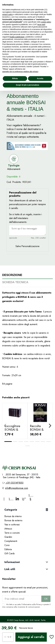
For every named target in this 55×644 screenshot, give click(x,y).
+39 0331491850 (14, 483)
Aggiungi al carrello (31, 637)
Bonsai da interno (13, 516)
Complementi (11, 541)
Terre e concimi (12, 533)
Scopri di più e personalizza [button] (27, 85)
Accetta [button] (40, 79)
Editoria (8, 549)
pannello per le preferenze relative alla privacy (20, 72)
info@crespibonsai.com (17, 488)
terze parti (41, 24)
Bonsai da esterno (13, 520)
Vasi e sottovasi (12, 525)
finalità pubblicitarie (17, 37)
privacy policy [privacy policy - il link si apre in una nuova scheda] (8, 14)
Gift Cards (10, 553)
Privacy (39, 604)
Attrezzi (8, 529)
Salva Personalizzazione (27, 246)
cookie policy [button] (46, 22)
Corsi (7, 545)
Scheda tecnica (15, 282)
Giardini (8, 537)
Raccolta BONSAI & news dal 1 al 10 (40, 430)
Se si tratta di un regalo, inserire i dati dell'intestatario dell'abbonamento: (25, 218)
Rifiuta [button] (15, 79)
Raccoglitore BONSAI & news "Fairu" (12, 430)
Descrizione (12, 275)
